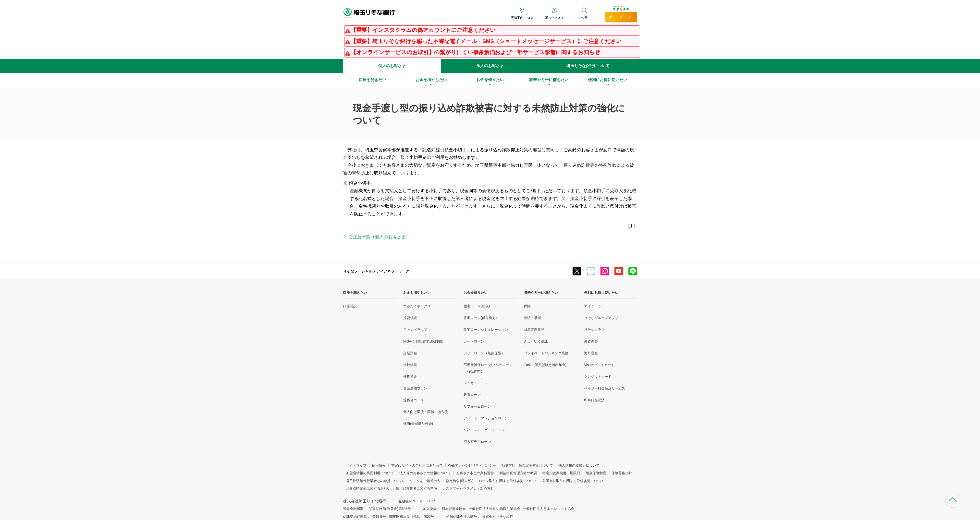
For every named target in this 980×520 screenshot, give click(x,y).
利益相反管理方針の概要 (518, 473)
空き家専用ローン (477, 442)
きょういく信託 (536, 341)
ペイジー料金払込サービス (605, 388)
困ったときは (554, 18)
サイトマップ (356, 465)
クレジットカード (598, 377)
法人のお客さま (490, 66)
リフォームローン (477, 406)
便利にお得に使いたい (601, 293)
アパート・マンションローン (486, 418)
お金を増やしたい (417, 293)
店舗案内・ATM (522, 18)
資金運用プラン (415, 388)
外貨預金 (410, 377)
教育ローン (472, 395)
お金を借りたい (476, 293)
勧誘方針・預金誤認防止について (527, 465)
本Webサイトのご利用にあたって (417, 465)
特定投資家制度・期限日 (561, 473)
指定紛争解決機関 (460, 481)
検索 (584, 18)
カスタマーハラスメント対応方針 (468, 488)
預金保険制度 (596, 473)
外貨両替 (591, 341)
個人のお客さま (392, 66)
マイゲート (593, 306)
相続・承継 (532, 318)
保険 (527, 306)
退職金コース (414, 400)
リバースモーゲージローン (484, 430)
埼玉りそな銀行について (588, 66)
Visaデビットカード (599, 365)
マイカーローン (476, 383)
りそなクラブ (594, 330)
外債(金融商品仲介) (418, 424)
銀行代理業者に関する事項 (416, 488)
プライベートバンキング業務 (546, 353)
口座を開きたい (355, 293)
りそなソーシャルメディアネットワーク (376, 271)
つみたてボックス (417, 306)
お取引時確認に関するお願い (368, 488)
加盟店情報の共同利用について (370, 473)
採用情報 (379, 465)
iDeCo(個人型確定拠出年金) (545, 365)
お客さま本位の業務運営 (475, 473)
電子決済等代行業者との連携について (375, 481)
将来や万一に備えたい (541, 293)
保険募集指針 (622, 473)
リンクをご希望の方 (425, 481)
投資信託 (410, 318)
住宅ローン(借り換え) (480, 318)
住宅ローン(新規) (477, 306)
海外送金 (591, 353)
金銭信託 (410, 365)
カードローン (474, 341)
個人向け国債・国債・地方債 (426, 412)
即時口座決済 (594, 400)
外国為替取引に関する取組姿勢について (573, 481)
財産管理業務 (534, 330)
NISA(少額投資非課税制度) (424, 341)
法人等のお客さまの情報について (425, 473)
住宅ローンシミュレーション (486, 330)
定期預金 (410, 353)
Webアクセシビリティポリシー (472, 465)
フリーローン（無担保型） (484, 353)
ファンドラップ (415, 330)
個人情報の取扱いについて (579, 465)
